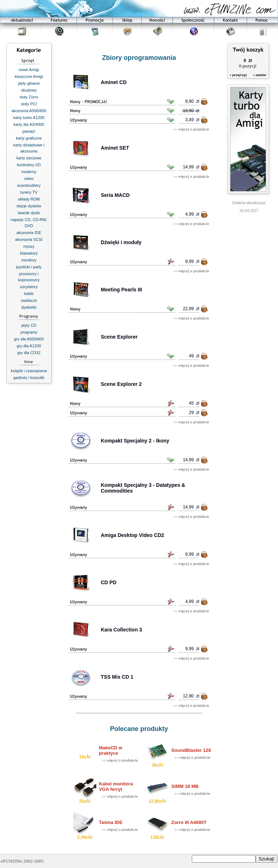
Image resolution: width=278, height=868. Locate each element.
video (29, 179)
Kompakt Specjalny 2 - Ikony (135, 441)
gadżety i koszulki (29, 378)
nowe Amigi (29, 70)
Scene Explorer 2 (122, 384)
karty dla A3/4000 (29, 124)
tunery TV (29, 192)
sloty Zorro (29, 97)
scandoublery (29, 185)
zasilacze (29, 300)
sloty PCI (29, 104)
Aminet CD (114, 82)
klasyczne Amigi (29, 76)
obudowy (29, 90)
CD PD (109, 582)
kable (29, 294)
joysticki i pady (29, 267)
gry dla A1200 (29, 346)
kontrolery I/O (29, 165)
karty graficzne (29, 138)
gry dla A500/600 (29, 339)
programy (29, 332)
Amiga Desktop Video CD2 (133, 535)
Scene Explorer (119, 337)
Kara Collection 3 (122, 630)
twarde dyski (29, 213)
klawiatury (29, 253)
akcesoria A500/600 (29, 111)
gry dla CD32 (29, 353)
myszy (29, 246)
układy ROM (29, 199)
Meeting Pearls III (122, 290)
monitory (29, 260)
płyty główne (29, 83)
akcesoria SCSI (29, 239)
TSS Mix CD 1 (117, 677)
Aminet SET (115, 148)
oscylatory (29, 287)
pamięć (29, 131)
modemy (29, 172)
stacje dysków (29, 206)
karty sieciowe (29, 158)
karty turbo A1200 (29, 118)
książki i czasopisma (29, 371)
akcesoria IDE (29, 233)
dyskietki (29, 307)
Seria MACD (115, 195)
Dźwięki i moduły (121, 242)
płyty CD (29, 325)
